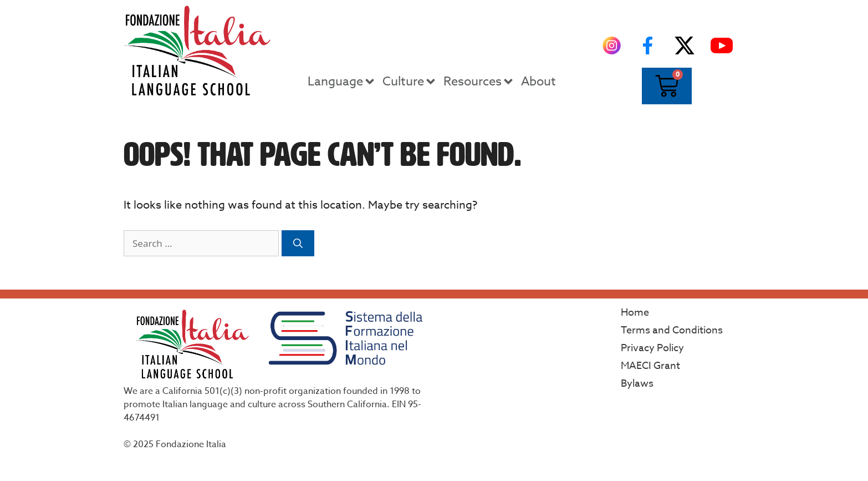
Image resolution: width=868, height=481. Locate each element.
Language (342, 82)
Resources (479, 82)
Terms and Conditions (672, 330)
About (538, 82)
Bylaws (637, 384)
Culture (410, 82)
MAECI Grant (650, 366)
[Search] (298, 244)
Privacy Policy (652, 348)
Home (635, 313)
